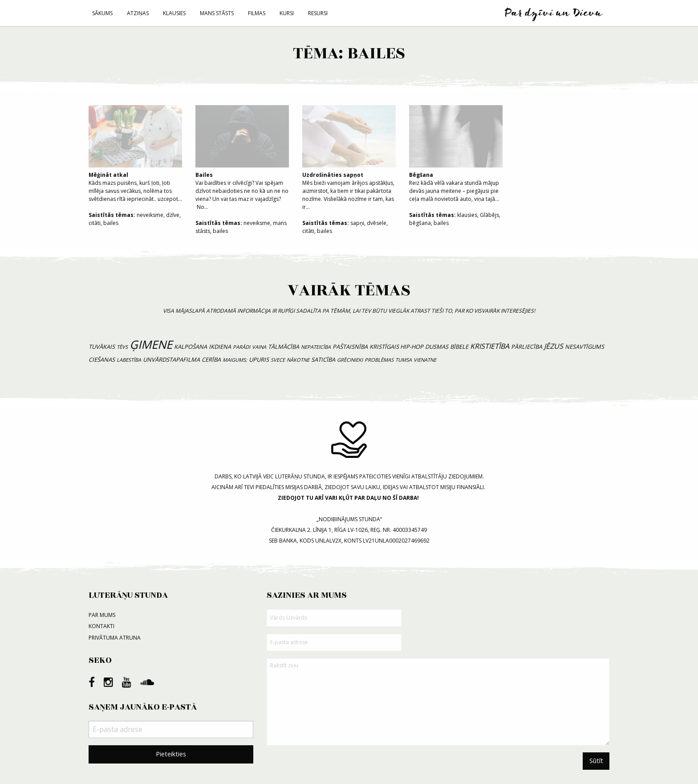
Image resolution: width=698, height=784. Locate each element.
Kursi (287, 13)
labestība (129, 360)
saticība (323, 359)
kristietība (490, 346)
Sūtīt (596, 761)
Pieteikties (171, 754)
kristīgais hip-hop (396, 347)
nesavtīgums (584, 347)
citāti (95, 223)
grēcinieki (350, 360)
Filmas (257, 13)
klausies (467, 215)
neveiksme (150, 215)
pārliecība (527, 347)
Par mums (102, 615)
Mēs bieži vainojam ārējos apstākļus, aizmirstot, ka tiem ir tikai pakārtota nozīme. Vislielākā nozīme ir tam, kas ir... (349, 158)
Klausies (174, 13)
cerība (211, 359)
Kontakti (101, 626)
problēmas (379, 360)
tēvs (122, 347)
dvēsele (377, 223)
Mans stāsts (217, 13)
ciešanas (102, 359)
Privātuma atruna (115, 638)
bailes (111, 223)
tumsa (404, 360)
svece (278, 360)
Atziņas (138, 13)
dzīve (173, 215)
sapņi (357, 223)
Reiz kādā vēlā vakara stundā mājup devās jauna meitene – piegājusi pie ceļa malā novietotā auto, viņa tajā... (456, 154)
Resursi (318, 13)
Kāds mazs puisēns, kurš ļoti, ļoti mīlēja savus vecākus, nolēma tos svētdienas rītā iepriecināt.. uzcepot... (135, 154)
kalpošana (191, 347)
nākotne (298, 360)
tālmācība (284, 347)
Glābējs (489, 215)
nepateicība (316, 347)
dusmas (437, 347)
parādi (241, 347)
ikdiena (220, 347)
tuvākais (102, 347)
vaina (259, 347)
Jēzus (554, 346)
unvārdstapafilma (171, 359)
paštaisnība (350, 347)
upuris (259, 359)
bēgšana (420, 223)
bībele (459, 347)
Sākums (102, 13)
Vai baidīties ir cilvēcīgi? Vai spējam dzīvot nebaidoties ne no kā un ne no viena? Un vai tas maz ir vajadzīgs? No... (242, 158)
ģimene (151, 345)
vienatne (425, 360)
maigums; (235, 360)
